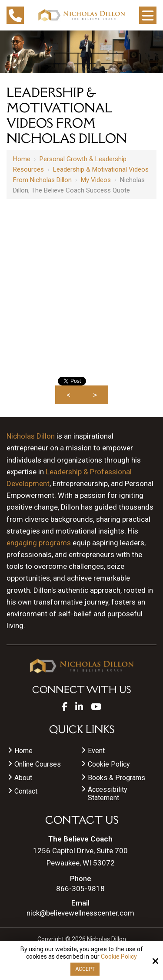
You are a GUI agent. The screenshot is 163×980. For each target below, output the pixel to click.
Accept (85, 969)
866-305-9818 (80, 889)
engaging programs (39, 543)
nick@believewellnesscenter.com (80, 913)
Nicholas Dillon (31, 436)
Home (22, 159)
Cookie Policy (119, 956)
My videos (96, 180)
